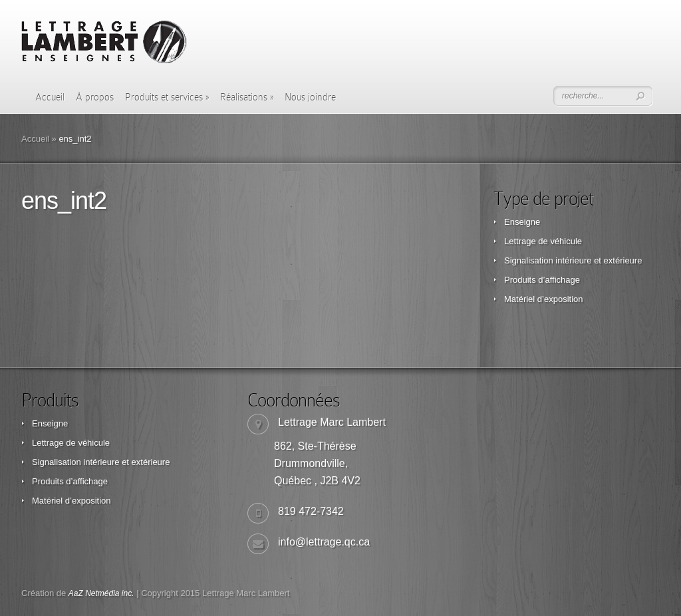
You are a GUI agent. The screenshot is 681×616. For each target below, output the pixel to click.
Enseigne (522, 222)
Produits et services (167, 97)
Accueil (50, 97)
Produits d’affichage (542, 280)
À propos (95, 97)
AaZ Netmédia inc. (101, 593)
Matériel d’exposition (544, 299)
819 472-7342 (311, 511)
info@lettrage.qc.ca (324, 542)
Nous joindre (310, 97)
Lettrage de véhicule (543, 241)
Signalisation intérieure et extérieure (573, 260)
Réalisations (247, 97)
